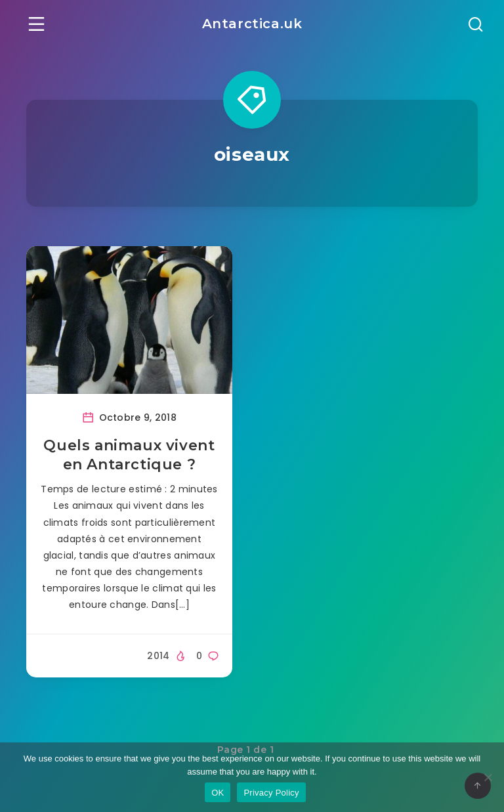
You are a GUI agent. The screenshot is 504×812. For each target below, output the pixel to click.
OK (218, 793)
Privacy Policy (271, 793)
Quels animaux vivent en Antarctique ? (129, 455)
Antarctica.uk (252, 24)
